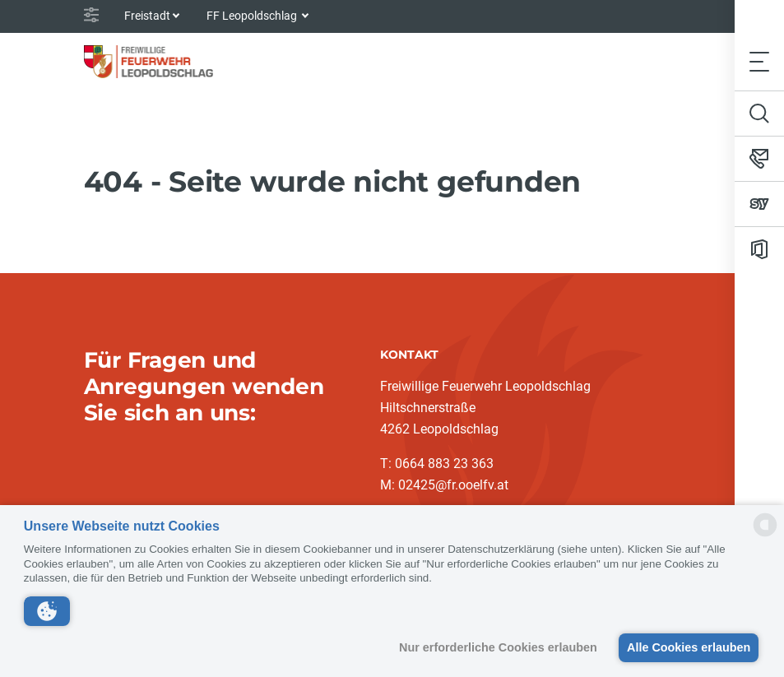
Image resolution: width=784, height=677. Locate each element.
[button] (47, 611)
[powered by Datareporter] (765, 535)
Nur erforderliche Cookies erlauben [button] (494, 647)
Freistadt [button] (147, 16)
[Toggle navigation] (759, 61)
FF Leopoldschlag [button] (253, 16)
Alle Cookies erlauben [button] (687, 647)
